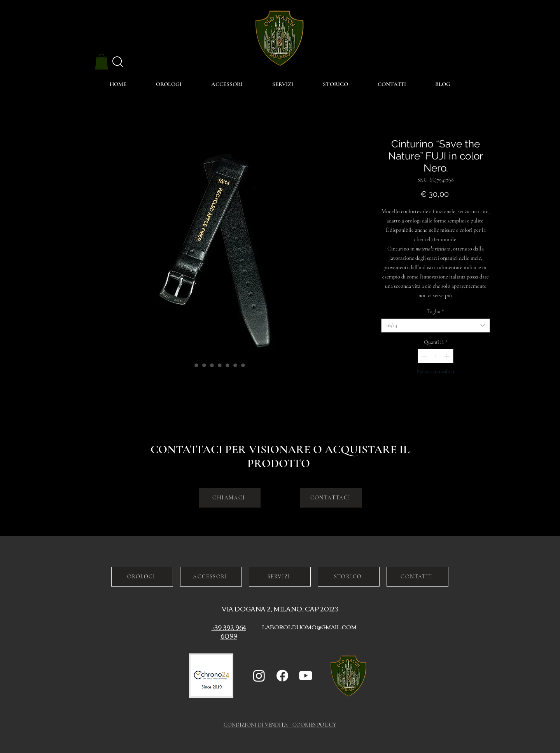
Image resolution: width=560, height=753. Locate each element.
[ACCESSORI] (211, 577)
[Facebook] (282, 676)
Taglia (436, 311)
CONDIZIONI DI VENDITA (258, 725)
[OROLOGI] (142, 577)
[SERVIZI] (280, 577)
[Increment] (447, 356)
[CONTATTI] (417, 577)
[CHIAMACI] (230, 498)
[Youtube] (306, 676)
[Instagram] (259, 676)
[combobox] (436, 326)
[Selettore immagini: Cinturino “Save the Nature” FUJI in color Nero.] (189, 365)
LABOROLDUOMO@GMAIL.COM (309, 627)
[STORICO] (349, 577)
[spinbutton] (436, 356)
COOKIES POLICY (314, 725)
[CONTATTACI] (331, 498)
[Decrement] (424, 356)
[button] (101, 62)
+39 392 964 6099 (229, 632)
